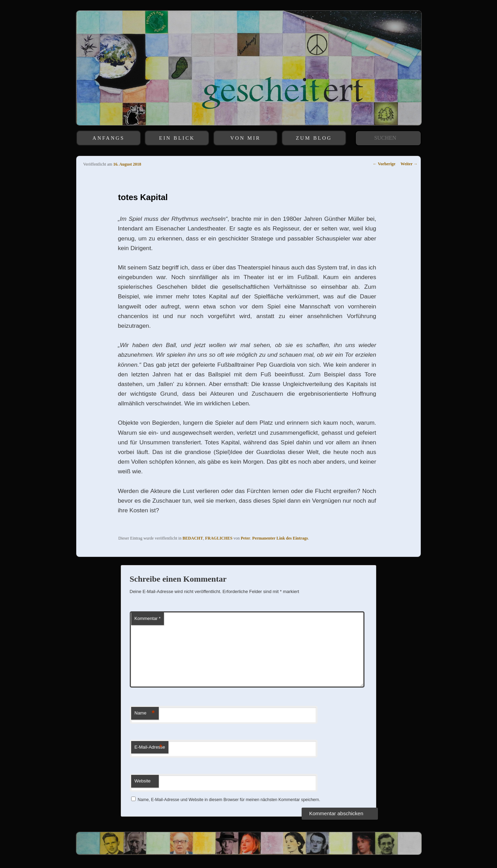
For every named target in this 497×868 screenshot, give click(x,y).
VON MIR (245, 138)
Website (143, 781)
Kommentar (148, 618)
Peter (246, 538)
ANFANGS (109, 138)
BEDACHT (193, 538)
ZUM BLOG (314, 138)
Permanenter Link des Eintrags (280, 538)
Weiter (409, 164)
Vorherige (384, 164)
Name (145, 713)
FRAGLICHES (219, 538)
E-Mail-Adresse (150, 747)
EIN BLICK (177, 138)
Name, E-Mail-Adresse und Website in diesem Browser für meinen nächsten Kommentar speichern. (229, 800)
